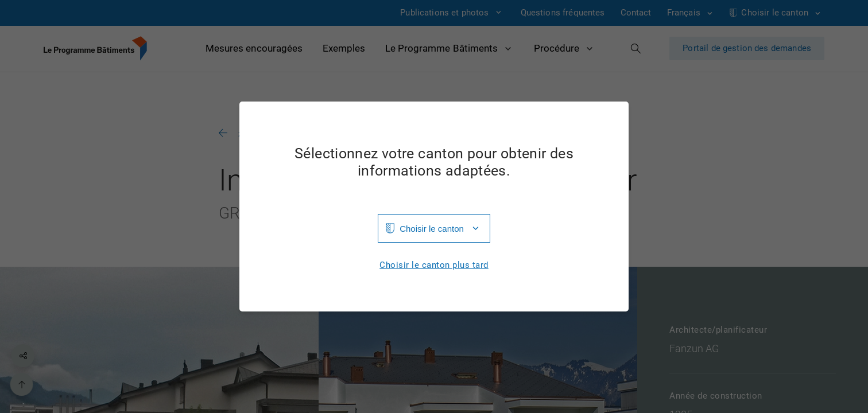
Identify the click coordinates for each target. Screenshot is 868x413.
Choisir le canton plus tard (434, 265)
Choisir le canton (432, 229)
